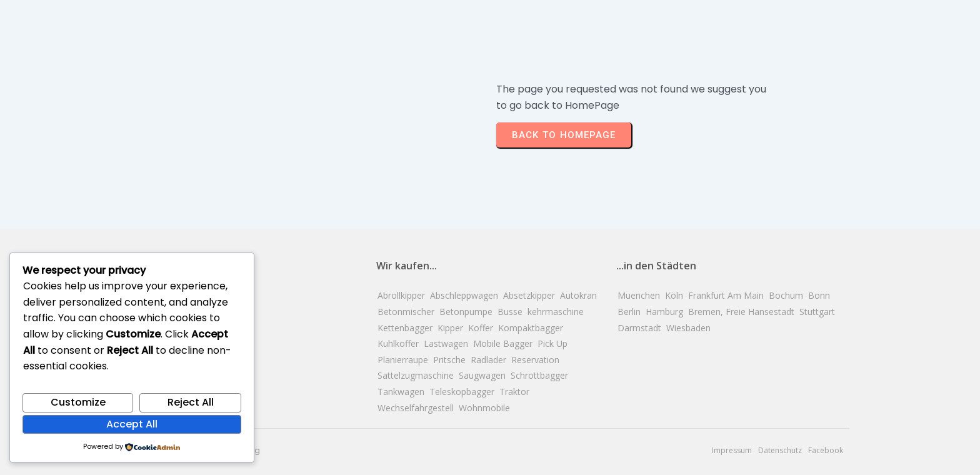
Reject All (191, 402)
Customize (78, 402)
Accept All (132, 424)
